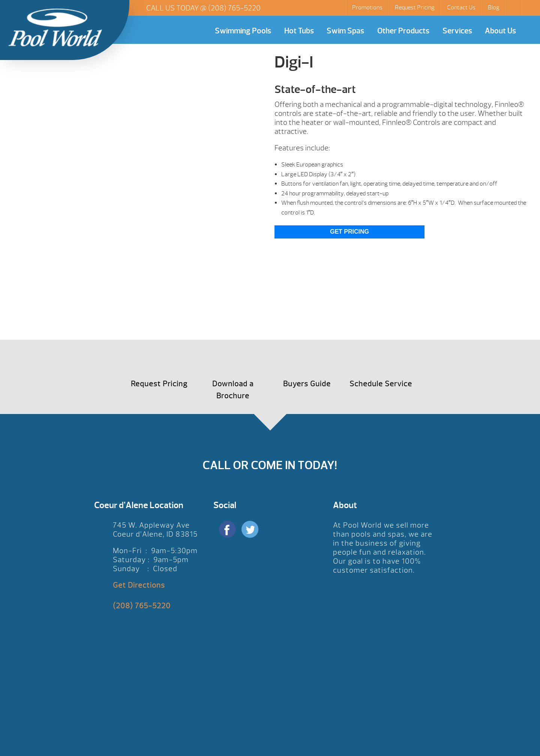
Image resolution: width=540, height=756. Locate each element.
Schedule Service (381, 384)
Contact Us (461, 7)
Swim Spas (345, 31)
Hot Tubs (299, 31)
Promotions (367, 7)
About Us (500, 31)
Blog (494, 7)
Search (514, 8)
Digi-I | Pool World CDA (55, 27)
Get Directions (139, 585)
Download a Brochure (233, 390)
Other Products (403, 31)
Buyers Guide (307, 384)
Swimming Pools (243, 31)
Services (457, 31)
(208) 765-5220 (234, 8)
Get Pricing (349, 232)
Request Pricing (415, 7)
